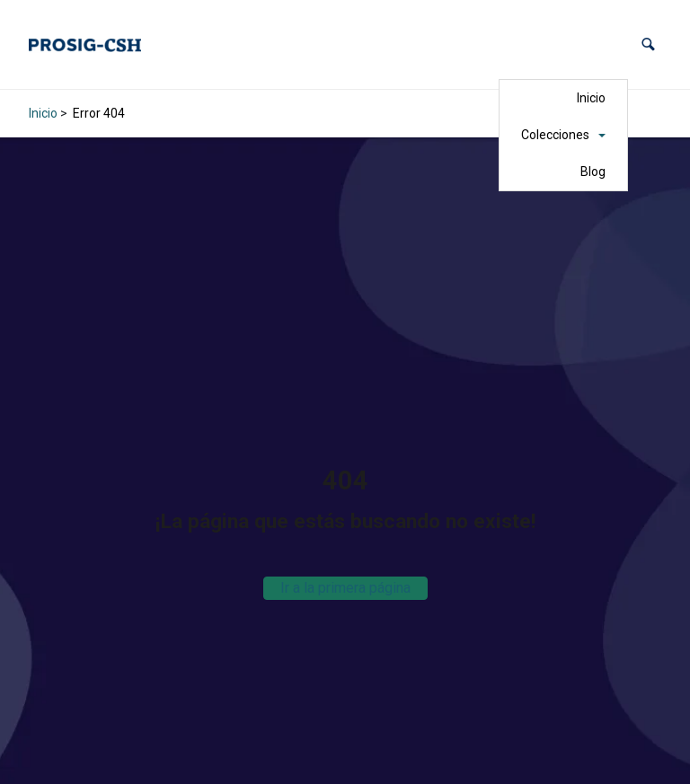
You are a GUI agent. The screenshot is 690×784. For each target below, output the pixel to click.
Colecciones (555, 135)
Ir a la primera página (345, 588)
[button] (648, 44)
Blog (593, 172)
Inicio (591, 98)
